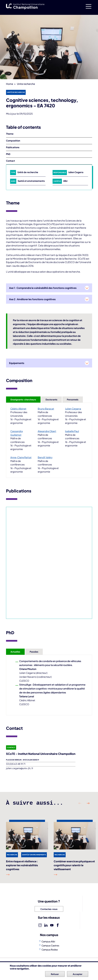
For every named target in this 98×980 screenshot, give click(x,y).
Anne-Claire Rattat (21, 457)
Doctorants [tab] (51, 399)
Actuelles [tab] (15, 652)
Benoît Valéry (45, 457)
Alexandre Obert (47, 431)
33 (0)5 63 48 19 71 (16, 764)
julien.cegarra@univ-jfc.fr (20, 768)
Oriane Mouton (28, 669)
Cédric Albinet (18, 409)
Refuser (55, 974)
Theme (10, 134)
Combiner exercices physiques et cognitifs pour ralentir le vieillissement (74, 865)
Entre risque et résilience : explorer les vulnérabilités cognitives (22, 865)
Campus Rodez (50, 950)
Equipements (17, 363)
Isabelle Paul (72, 431)
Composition (13, 141)
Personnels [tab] (73, 399)
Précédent (80, 803)
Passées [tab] (34, 652)
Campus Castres (50, 946)
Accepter (78, 974)
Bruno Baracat (46, 409)
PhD (8, 154)
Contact (11, 161)
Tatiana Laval (27, 696)
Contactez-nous (49, 909)
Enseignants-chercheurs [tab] (23, 399)
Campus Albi (48, 941)
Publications (13, 147)
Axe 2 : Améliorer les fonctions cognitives (32, 299)
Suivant (88, 803)
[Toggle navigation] (89, 6)
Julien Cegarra (76, 172)
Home (10, 84)
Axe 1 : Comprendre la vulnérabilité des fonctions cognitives (43, 288)
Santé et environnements (31, 181)
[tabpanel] (49, 440)
